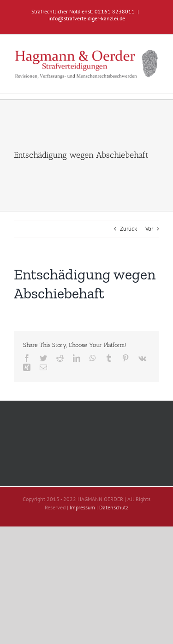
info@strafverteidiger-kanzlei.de (87, 18)
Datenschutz (114, 507)
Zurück (128, 229)
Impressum (82, 507)
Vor (149, 229)
